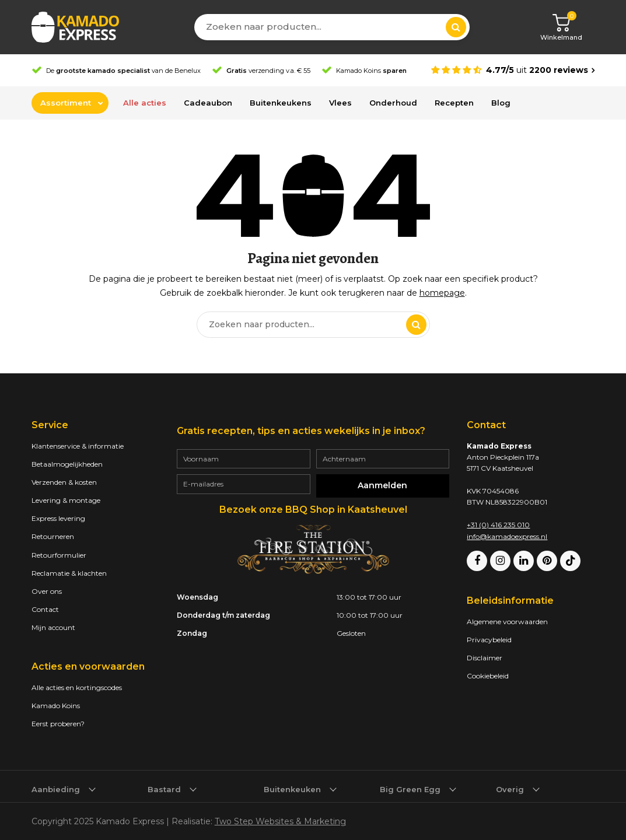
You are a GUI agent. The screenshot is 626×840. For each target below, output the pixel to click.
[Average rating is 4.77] (513, 70)
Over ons (47, 591)
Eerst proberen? (58, 724)
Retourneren (53, 536)
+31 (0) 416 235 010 (498, 525)
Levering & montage (66, 500)
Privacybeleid (489, 640)
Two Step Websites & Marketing (280, 821)
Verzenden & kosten (64, 482)
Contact (45, 609)
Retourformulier (59, 555)
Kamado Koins (56, 706)
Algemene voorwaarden (507, 622)
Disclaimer (485, 658)
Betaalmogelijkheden (67, 464)
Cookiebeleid (488, 676)
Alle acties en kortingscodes (77, 687)
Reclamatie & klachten (69, 573)
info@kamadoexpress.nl (507, 536)
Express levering (58, 518)
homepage (442, 293)
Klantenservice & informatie (78, 446)
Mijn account (53, 627)
